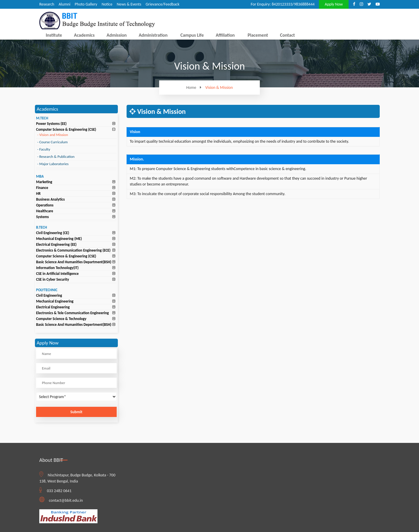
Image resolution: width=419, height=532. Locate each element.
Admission (117, 35)
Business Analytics (50, 199)
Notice (107, 4)
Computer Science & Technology (61, 319)
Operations (45, 205)
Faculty (44, 149)
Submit (76, 412)
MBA (40, 176)
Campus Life (192, 35)
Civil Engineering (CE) (53, 233)
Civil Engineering (49, 295)
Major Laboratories (53, 164)
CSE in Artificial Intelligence (57, 274)
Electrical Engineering (53, 307)
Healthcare (45, 211)
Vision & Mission (219, 88)
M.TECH (42, 118)
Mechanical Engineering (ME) (59, 239)
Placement (258, 35)
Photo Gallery (86, 4)
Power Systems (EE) (51, 124)
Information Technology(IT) (57, 268)
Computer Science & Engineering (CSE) (66, 129)
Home (195, 88)
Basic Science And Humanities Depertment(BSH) (74, 325)
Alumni (64, 4)
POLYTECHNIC (47, 290)
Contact (287, 35)
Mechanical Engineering (55, 301)
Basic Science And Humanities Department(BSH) (74, 262)
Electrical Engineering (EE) (56, 244)
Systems (42, 217)
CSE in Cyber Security (53, 279)
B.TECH (42, 227)
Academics (84, 35)
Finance (42, 188)
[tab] (76, 124)
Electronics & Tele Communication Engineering (72, 313)
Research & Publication (56, 157)
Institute (54, 35)
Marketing (44, 182)
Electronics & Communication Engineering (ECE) (73, 250)
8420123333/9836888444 (293, 4)
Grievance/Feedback (162, 4)
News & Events (129, 4)
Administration (153, 35)
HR (38, 193)
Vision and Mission (53, 135)
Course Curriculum (53, 142)
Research (47, 4)
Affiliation (225, 35)
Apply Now (334, 4)
